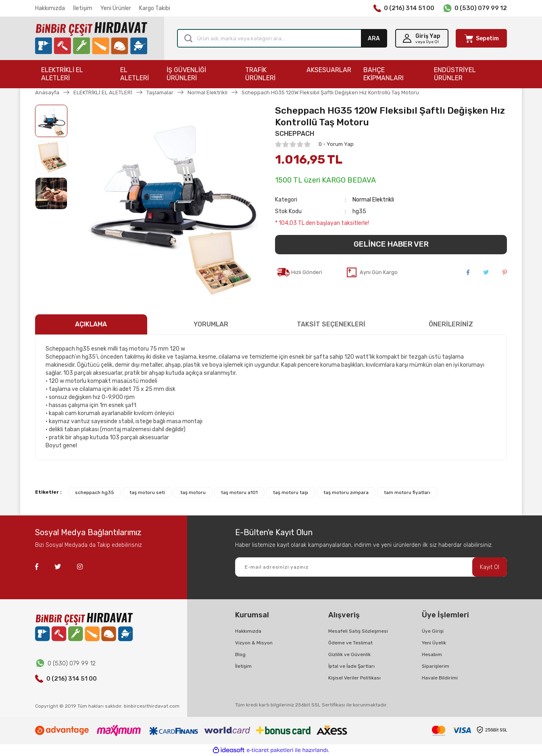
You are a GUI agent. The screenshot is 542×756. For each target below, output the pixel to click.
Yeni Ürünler (116, 8)
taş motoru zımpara (346, 492)
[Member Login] (422, 38)
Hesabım (432, 654)
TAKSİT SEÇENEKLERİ (331, 324)
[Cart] (481, 38)
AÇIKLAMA (91, 324)
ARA (374, 38)
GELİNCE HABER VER (391, 244)
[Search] (282, 38)
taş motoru (193, 492)
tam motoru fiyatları (407, 492)
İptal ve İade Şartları (351, 666)
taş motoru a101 (239, 492)
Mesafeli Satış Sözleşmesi (358, 631)
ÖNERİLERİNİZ (451, 324)
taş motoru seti (147, 492)
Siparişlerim (436, 666)
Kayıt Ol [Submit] (490, 567)
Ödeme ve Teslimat (350, 643)
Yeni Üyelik (434, 643)
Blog (240, 654)
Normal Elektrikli (373, 200)
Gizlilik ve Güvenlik (349, 654)
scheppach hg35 (95, 492)
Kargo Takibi (155, 8)
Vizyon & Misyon (254, 643)
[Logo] (91, 38)
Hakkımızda (50, 8)
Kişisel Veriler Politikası (354, 678)
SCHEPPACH (295, 134)
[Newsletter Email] (371, 567)
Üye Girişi (433, 631)
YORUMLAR (211, 324)
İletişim (83, 8)
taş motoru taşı (291, 492)
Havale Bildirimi (440, 678)
